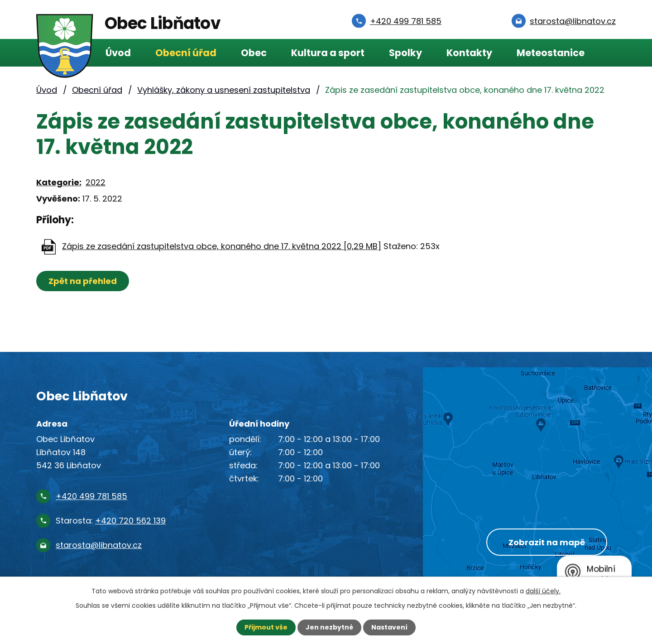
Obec (254, 53)
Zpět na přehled (83, 281)
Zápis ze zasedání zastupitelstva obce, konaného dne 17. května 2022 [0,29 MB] (222, 246)
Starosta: (111, 521)
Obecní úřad (186, 53)
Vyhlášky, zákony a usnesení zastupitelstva (224, 90)
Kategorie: (59, 182)
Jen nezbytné (329, 627)
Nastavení (389, 627)
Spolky (405, 53)
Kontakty (469, 53)
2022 (96, 182)
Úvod (118, 53)
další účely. (543, 591)
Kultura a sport (328, 53)
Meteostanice (551, 53)
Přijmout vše (266, 627)
